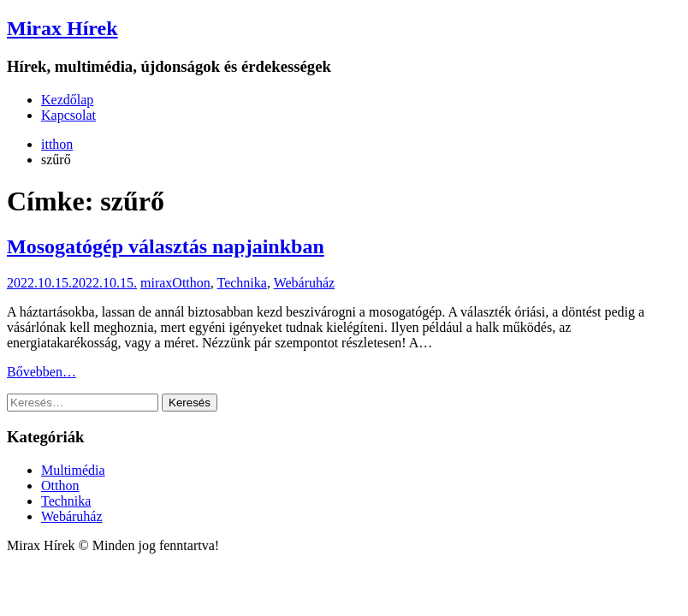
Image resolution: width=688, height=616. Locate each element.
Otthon (191, 283)
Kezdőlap (67, 100)
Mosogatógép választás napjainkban (166, 246)
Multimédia (73, 470)
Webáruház (305, 283)
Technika (242, 283)
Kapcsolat (68, 115)
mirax (156, 283)
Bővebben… (42, 372)
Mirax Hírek (62, 28)
